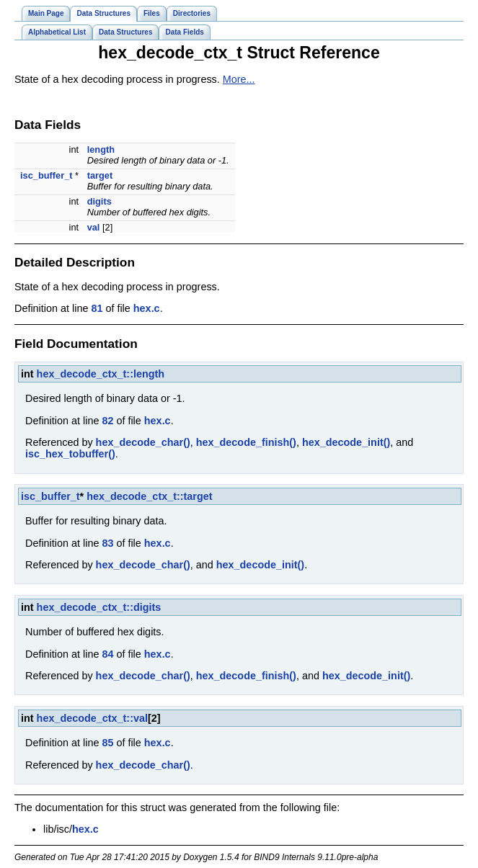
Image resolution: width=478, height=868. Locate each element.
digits (99, 201)
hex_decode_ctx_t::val (92, 718)
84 (107, 654)
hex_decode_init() (346, 442)
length (101, 149)
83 (107, 543)
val (94, 227)
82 (107, 421)
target (100, 175)
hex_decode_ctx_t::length (101, 374)
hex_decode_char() (143, 442)
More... (239, 79)
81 (97, 308)
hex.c (147, 308)
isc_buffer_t (47, 175)
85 (107, 743)
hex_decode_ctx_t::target (149, 496)
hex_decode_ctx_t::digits (99, 607)
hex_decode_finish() (246, 442)
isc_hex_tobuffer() (70, 454)
